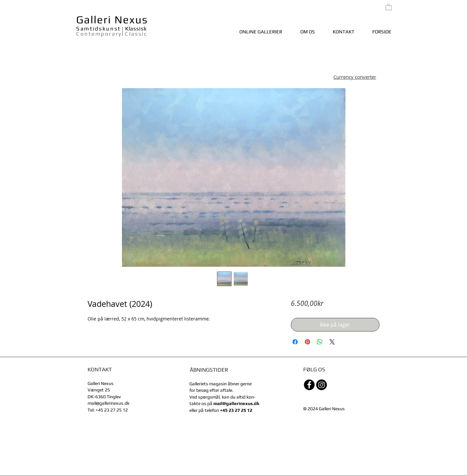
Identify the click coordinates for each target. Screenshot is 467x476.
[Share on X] (332, 342)
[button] (355, 78)
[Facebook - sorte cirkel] (309, 385)
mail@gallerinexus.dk (108, 403)
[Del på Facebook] (295, 342)
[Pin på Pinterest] (307, 342)
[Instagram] (322, 385)
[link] (389, 7)
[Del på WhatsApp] (320, 342)
